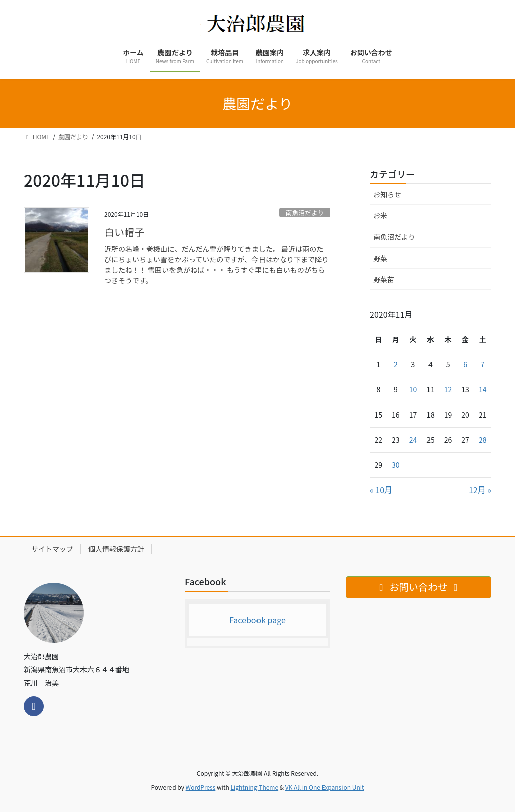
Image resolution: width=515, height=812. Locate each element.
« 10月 (381, 490)
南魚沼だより (305, 213)
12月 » (480, 490)
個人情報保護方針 (116, 549)
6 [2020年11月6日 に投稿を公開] (465, 364)
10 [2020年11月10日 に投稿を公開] (413, 389)
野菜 (380, 258)
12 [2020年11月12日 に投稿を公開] (448, 389)
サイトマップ (52, 549)
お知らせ (387, 194)
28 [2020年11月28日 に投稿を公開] (483, 440)
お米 (380, 215)
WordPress (201, 787)
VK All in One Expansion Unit (325, 787)
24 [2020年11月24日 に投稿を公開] (413, 440)
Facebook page (257, 620)
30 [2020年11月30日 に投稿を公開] (396, 465)
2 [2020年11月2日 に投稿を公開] (396, 364)
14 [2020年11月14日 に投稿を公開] (483, 389)
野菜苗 (384, 279)
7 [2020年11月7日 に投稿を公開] (483, 364)
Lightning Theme (254, 787)
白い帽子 (124, 232)
